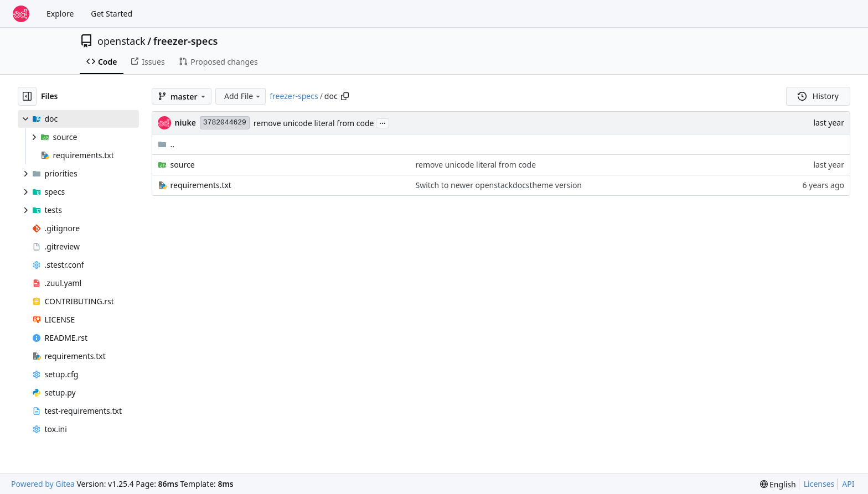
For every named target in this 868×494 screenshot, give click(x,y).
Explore (60, 14)
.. (166, 144)
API (848, 484)
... (383, 122)
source (183, 165)
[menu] (778, 484)
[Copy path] (345, 96)
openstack (122, 41)
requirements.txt (201, 185)
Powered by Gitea (43, 484)
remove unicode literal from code (314, 123)
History (818, 96)
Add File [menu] (243, 96)
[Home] (21, 14)
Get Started (112, 14)
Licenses (819, 484)
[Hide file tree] (27, 96)
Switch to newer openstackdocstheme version (499, 185)
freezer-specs (185, 41)
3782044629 (225, 123)
